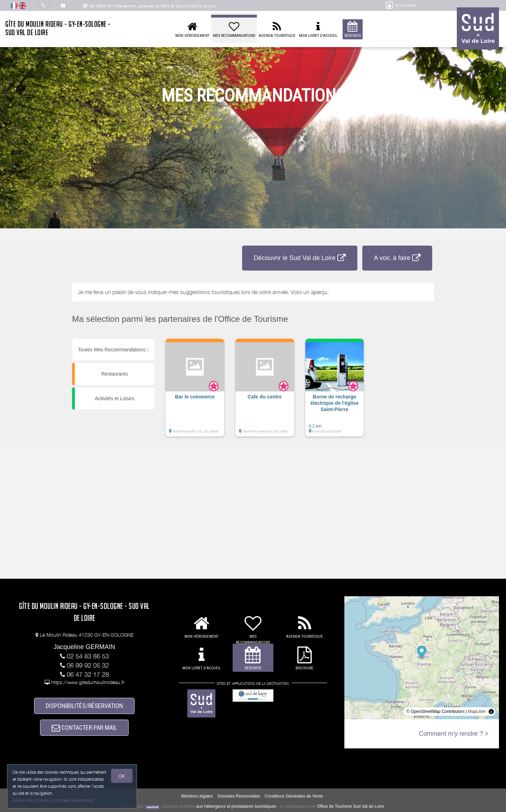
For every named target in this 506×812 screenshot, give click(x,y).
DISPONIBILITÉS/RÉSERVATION (84, 706)
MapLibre (477, 712)
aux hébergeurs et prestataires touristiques (236, 807)
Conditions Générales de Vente (294, 797)
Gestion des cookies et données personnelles (53, 800)
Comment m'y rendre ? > (454, 734)
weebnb (153, 807)
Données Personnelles (239, 797)
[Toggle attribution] (491, 712)
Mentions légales (197, 797)
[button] (195, 391)
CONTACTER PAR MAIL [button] (84, 727)
